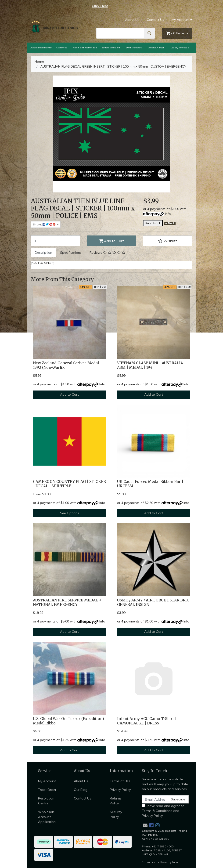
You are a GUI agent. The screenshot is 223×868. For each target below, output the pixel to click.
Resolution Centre (46, 801)
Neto (175, 862)
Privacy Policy (120, 790)
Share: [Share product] (45, 224)
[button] (168, 241)
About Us (132, 20)
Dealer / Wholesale (180, 48)
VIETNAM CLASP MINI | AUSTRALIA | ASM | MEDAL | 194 (151, 365)
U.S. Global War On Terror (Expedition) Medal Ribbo (68, 721)
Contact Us (155, 20)
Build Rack (153, 223)
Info (168, 214)
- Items (176, 33)
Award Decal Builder (41, 48)
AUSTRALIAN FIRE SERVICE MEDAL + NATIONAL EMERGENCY (67, 602)
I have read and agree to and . (163, 811)
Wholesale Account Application (47, 817)
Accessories (62, 48)
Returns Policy (116, 801)
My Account (47, 781)
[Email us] (145, 825)
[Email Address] (155, 799)
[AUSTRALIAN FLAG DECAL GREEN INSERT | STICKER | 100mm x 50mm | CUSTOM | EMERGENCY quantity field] (55, 241)
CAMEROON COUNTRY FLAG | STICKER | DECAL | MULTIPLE (69, 484)
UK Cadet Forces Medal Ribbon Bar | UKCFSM (150, 484)
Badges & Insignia (111, 48)
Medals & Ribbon (156, 48)
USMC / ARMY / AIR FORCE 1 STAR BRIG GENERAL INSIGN (153, 602)
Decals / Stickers (134, 48)
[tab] (43, 253)
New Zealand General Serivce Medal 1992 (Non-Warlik (66, 365)
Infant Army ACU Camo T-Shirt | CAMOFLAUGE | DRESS (147, 721)
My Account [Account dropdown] (180, 20)
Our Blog (81, 790)
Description (43, 253)
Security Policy (116, 814)
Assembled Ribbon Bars (85, 48)
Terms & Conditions (157, 811)
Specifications (71, 253)
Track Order (47, 790)
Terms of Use (120, 781)
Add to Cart (111, 241)
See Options (70, 513)
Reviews (108, 253)
